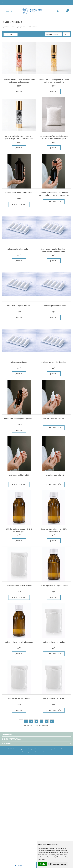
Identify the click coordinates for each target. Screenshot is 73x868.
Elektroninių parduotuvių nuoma (31, 752)
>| (52, 721)
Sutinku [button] (42, 864)
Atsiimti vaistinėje (19, 204)
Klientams (6, 744)
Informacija (7, 734)
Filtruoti (11, 34)
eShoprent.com (47, 752)
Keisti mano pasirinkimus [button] (57, 864)
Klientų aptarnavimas (11, 739)
